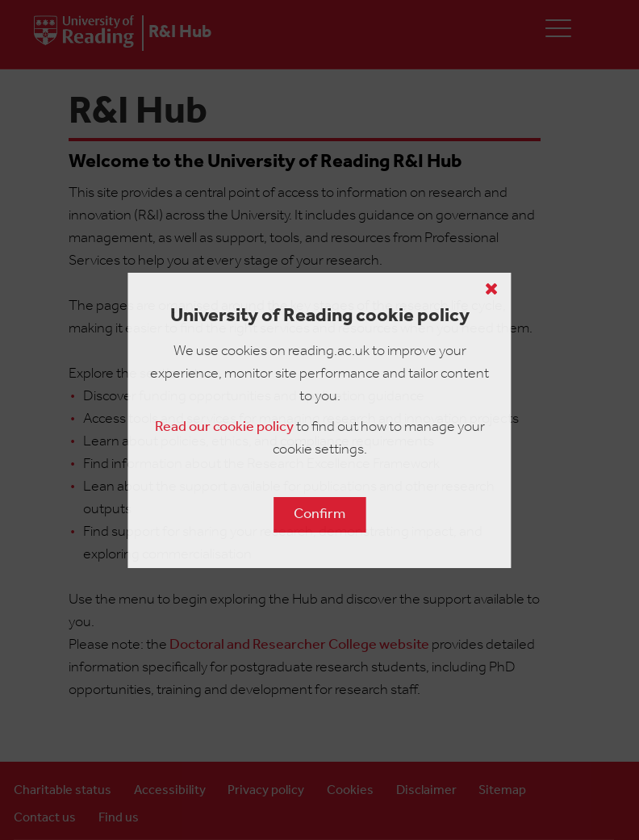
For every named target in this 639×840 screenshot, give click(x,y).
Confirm (319, 514)
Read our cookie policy (224, 427)
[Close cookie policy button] (492, 289)
